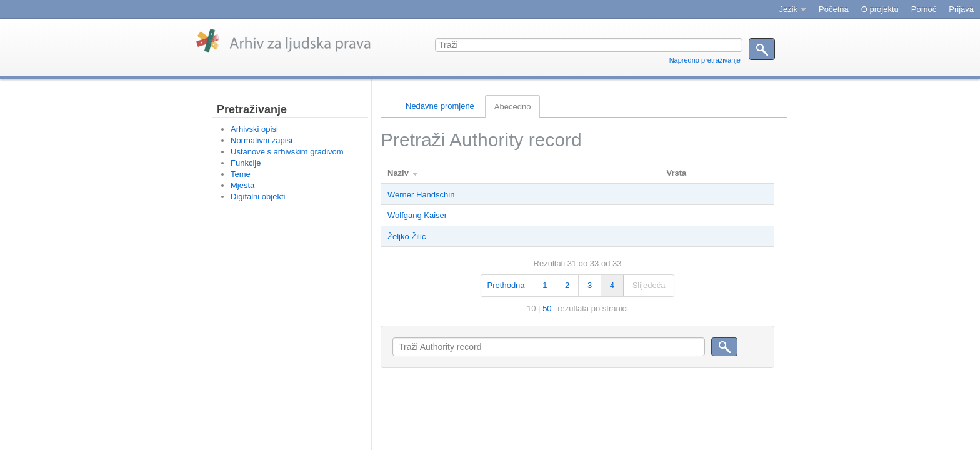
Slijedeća (649, 285)
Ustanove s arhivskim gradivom (287, 152)
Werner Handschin (421, 195)
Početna (834, 9)
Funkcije (246, 163)
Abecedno (513, 107)
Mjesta (242, 185)
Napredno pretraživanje (705, 60)
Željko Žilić (407, 237)
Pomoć (924, 9)
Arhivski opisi (254, 129)
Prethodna (506, 285)
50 (547, 308)
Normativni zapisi (262, 140)
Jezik (788, 9)
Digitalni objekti (258, 197)
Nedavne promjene (440, 106)
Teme (241, 174)
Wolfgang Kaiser (417, 215)
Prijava (961, 9)
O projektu (880, 9)
